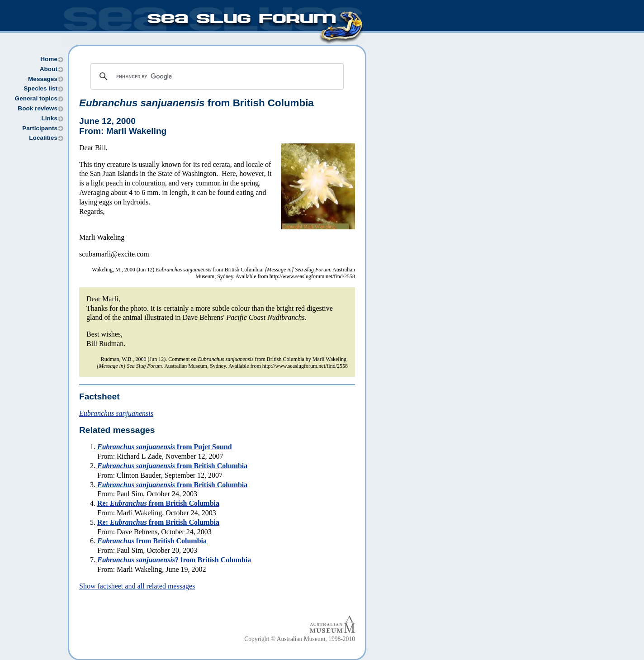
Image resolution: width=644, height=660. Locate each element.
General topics (36, 98)
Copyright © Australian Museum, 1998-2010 (300, 639)
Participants (40, 128)
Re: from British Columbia (158, 503)
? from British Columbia (174, 560)
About (49, 69)
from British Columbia (197, 103)
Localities (43, 138)
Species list (40, 88)
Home (49, 59)
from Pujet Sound (165, 447)
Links (49, 118)
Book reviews (38, 108)
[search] (216, 76)
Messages (43, 79)
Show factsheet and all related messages (137, 586)
